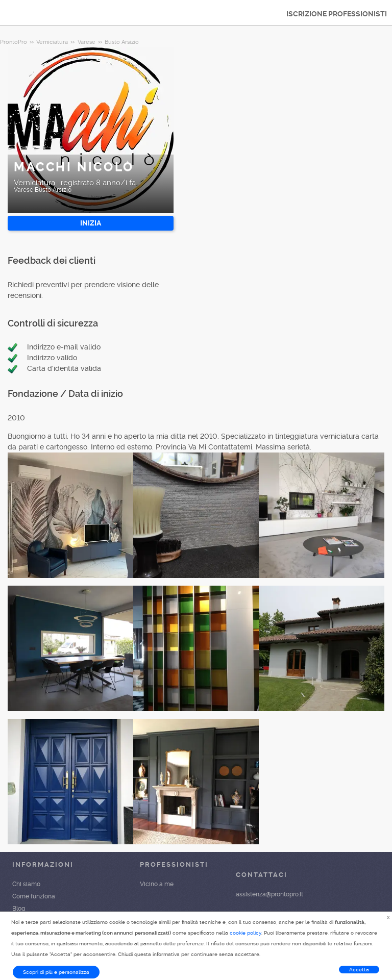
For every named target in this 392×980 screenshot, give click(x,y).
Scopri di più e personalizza (56, 972)
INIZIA (91, 223)
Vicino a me (157, 884)
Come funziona (34, 896)
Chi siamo (26, 884)
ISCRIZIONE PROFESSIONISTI (337, 14)
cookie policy (246, 933)
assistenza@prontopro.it (269, 894)
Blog (19, 909)
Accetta (359, 970)
